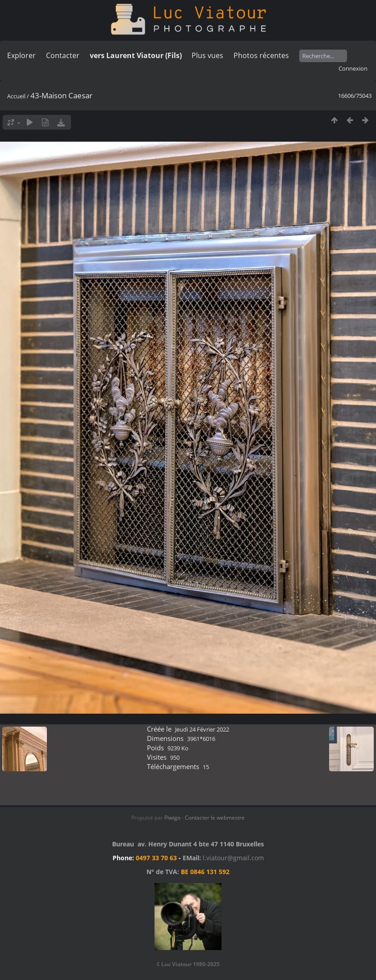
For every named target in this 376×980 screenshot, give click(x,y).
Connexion (353, 68)
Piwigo (172, 818)
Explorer (21, 55)
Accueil (16, 96)
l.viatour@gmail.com (233, 858)
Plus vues (207, 55)
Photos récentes (261, 55)
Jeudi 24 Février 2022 (202, 729)
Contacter (63, 55)
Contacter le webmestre (215, 818)
